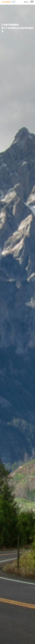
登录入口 (27, 2)
